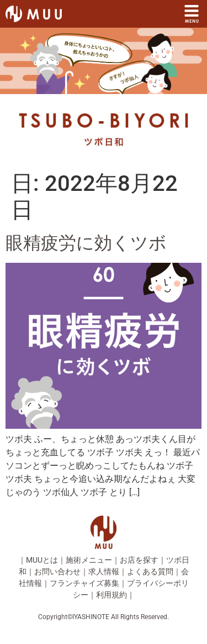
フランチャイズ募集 (84, 583)
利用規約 (112, 595)
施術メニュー (89, 560)
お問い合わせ (57, 572)
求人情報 (104, 572)
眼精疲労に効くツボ (86, 243)
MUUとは (42, 560)
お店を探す (139, 560)
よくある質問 (150, 572)
